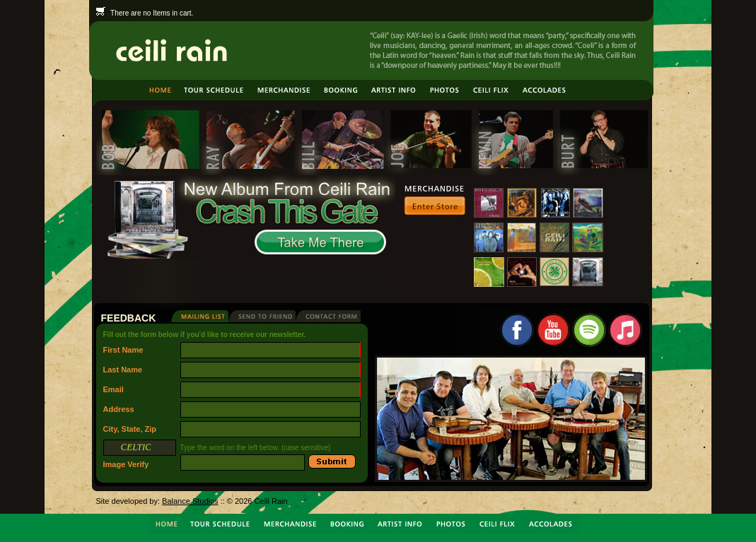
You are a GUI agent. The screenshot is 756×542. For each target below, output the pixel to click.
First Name (123, 350)
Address (119, 409)
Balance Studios (190, 501)
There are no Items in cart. (145, 13)
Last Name (123, 370)
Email (114, 389)
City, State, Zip (130, 429)
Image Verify (140, 456)
